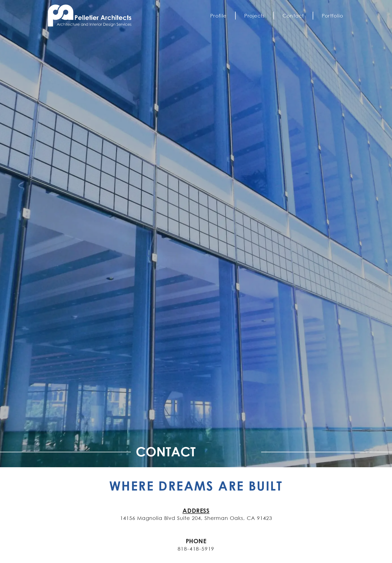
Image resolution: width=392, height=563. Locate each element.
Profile (218, 16)
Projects (254, 16)
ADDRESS (196, 510)
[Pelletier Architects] (94, 16)
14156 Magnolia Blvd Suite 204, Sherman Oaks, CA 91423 (196, 518)
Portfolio (333, 16)
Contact (293, 16)
